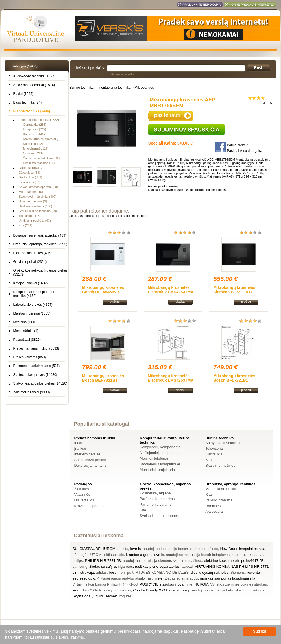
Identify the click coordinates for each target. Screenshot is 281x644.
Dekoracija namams (91, 465)
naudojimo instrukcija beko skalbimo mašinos (228, 590)
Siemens (238, 572)
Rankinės (213, 506)
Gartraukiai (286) (35, 125)
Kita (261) (26, 225)
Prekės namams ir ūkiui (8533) (36, 348)
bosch (114, 572)
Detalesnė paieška (123, 74)
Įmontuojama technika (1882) (39, 120)
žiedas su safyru (103, 566)
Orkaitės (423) (33, 153)
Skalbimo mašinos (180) (36, 206)
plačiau (115, 302)
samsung (80, 566)
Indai (78, 443)
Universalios (84, 500)
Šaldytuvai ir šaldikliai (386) (42, 158)
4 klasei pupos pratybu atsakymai (125, 578)
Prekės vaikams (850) (30, 357)
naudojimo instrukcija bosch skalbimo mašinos (181, 549)
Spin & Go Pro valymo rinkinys (106, 590)
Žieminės (82, 489)
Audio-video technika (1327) (34, 76)
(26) (36, 149)
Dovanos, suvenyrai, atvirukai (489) (40, 235)
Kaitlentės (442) (34, 134)
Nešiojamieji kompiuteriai (160, 453)
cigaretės (126, 566)
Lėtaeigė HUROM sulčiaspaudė (98, 555)
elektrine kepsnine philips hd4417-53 (234, 561)
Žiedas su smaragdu (181, 578)
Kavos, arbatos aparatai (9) (42, 139)
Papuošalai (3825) (27, 340)
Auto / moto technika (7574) (34, 85)
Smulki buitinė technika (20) (38, 211)
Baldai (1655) (23, 94)
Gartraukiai (214, 454)
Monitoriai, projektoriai (158, 470)
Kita (208, 460)
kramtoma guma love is (145, 555)
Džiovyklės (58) (30, 173)
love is (135, 549)
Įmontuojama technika (114, 88)
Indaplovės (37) (30, 182)
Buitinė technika (82, 88)
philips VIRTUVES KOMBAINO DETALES (155, 572)
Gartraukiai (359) (31, 177)
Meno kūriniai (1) (26, 331)
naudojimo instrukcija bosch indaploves (198, 555)
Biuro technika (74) (28, 102)
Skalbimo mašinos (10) (39, 163)
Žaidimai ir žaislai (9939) (32, 392)
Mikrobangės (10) (31, 192)
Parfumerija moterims (157, 499)
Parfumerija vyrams (156, 504)
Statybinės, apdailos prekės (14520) (40, 383)
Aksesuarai (214, 511)
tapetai (187, 566)
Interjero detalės (87, 454)
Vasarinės (82, 495)
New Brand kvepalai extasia (243, 549)
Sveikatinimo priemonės (159, 516)
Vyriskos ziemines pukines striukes (239, 584)
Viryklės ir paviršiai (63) (35, 221)
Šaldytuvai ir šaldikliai (223, 443)
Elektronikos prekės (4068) (33, 253)
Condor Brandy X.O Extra (154, 590)
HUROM (201, 584)
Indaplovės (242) (35, 129)
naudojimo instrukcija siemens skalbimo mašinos (162, 561)
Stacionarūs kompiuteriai (160, 464)
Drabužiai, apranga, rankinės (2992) (40, 244)
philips (78, 561)
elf (179, 590)
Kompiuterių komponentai (161, 447)
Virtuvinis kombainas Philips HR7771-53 (105, 584)
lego (76, 590)
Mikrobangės (144, 88)
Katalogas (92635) (25, 66)
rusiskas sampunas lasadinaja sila (227, 578)
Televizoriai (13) (30, 216)
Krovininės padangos (91, 506)
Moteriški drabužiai (221, 489)
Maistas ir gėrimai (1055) (32, 313)
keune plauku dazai (247, 555)
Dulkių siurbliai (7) (31, 168)
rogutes (126, 596)
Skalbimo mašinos (220, 465)
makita (123, 549)
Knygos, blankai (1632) (31, 283)
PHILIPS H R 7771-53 (103, 561)
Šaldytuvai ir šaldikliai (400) (38, 197)
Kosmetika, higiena (155, 493)
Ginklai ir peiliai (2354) (30, 262)
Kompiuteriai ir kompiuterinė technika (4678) (34, 294)
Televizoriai (214, 448)
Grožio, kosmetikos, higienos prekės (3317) (41, 272)
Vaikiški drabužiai (219, 500)
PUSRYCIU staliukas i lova (162, 584)
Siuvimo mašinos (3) (33, 201)
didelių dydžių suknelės (210, 572)
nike (189, 584)
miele (158, 578)
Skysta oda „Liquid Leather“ (95, 596)
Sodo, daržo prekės (90, 460)
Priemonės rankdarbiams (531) (37, 366)
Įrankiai (80, 448)
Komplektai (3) (33, 144)
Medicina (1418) (25, 322)
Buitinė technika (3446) (32, 111)
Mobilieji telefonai (154, 458)
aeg (186, 590)
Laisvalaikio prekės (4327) (33, 305)
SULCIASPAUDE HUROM (94, 549)
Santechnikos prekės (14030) (35, 375)
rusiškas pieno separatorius (157, 566)
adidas (101, 572)
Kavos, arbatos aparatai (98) (39, 187)
